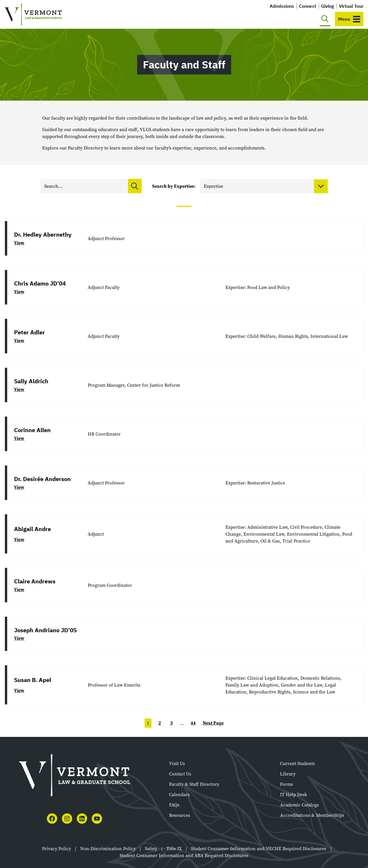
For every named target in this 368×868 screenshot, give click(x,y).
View (19, 243)
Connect (308, 6)
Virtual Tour (351, 6)
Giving (328, 6)
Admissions (282, 6)
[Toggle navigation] (349, 19)
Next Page (213, 723)
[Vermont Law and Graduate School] (33, 15)
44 (193, 723)
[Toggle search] (325, 19)
